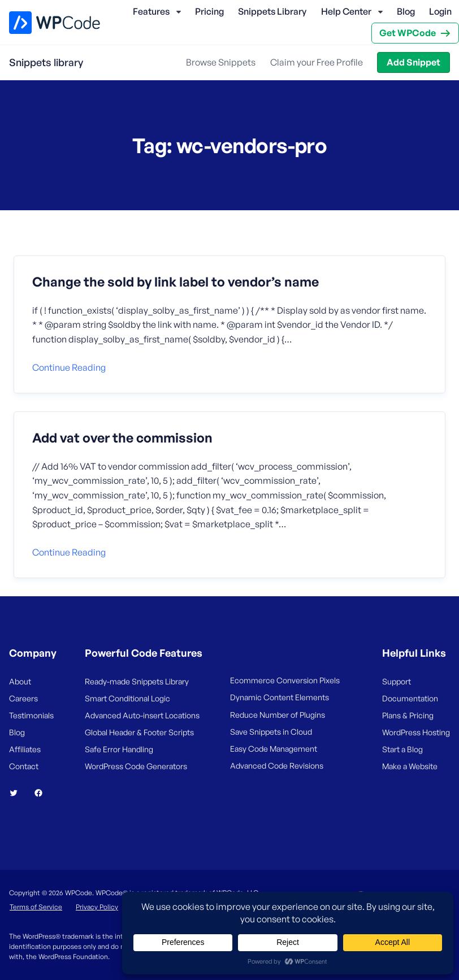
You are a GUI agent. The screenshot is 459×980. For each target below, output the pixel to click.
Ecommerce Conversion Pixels (285, 680)
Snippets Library (272, 11)
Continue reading (69, 367)
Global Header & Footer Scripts (139, 732)
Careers (23, 698)
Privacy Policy (97, 907)
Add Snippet (413, 62)
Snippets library (46, 62)
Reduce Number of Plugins (278, 715)
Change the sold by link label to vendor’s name (176, 282)
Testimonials (31, 715)
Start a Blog (402, 749)
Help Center (346, 11)
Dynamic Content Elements (280, 697)
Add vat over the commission (122, 438)
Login (440, 11)
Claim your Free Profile (317, 62)
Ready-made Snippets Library (137, 681)
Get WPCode (408, 33)
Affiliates (25, 749)
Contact (24, 766)
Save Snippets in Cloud (271, 732)
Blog (406, 11)
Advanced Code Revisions (277, 766)
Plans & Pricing (408, 715)
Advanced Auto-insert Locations (142, 715)
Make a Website (410, 766)
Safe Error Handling (119, 749)
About (20, 681)
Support (397, 681)
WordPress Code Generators (136, 766)
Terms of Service (36, 907)
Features (151, 11)
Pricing (209, 11)
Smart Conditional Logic (127, 698)
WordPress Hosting (416, 732)
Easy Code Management (274, 749)
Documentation (410, 698)
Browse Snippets (221, 62)
